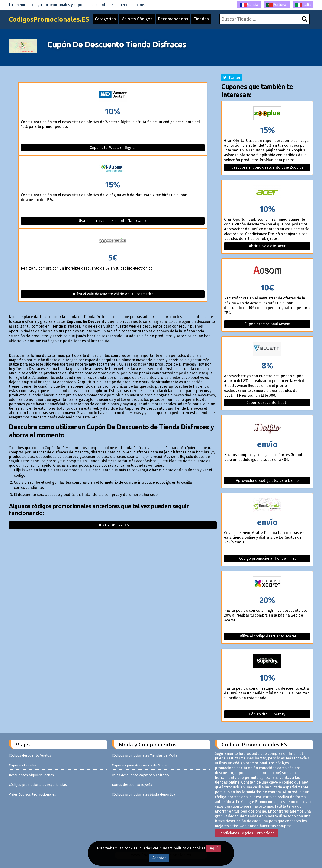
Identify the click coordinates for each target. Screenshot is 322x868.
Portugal (277, 5)
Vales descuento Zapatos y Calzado (140, 775)
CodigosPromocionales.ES (49, 19)
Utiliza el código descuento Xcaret (267, 636)
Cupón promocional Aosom (267, 324)
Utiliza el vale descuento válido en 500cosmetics (113, 294)
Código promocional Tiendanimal (267, 558)
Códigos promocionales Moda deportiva (144, 794)
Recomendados (173, 19)
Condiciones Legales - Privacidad (247, 833)
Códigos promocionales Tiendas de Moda (145, 755)
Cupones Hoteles (23, 765)
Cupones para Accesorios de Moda (139, 765)
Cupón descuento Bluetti (267, 403)
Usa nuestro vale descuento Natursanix (113, 221)
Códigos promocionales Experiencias (38, 785)
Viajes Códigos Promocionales (32, 794)
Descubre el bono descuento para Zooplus (267, 167)
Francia (249, 5)
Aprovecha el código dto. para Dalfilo (267, 481)
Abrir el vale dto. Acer (267, 246)
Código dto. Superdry (267, 714)
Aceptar (159, 858)
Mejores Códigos (137, 19)
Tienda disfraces (113, 525)
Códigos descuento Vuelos (30, 755)
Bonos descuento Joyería (132, 785)
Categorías (105, 19)
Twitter (232, 78)
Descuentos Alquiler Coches (31, 775)
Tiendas (201, 19)
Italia (303, 5)
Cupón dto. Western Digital (113, 148)
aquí (214, 848)
